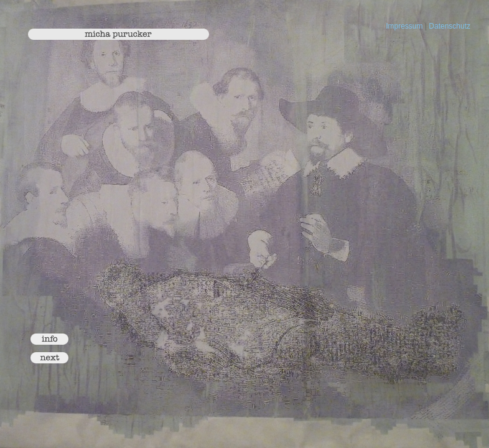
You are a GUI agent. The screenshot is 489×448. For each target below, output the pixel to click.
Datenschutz (449, 26)
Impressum (404, 26)
